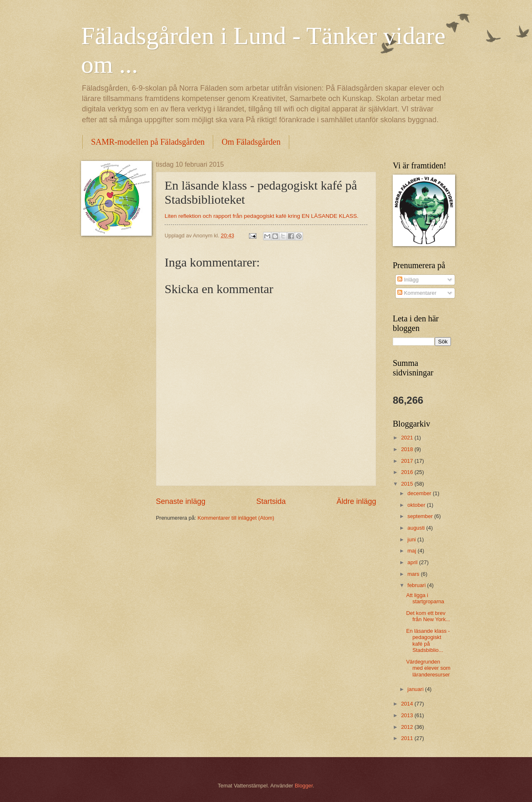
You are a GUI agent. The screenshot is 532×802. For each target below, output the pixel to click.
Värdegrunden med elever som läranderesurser (428, 668)
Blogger (304, 786)
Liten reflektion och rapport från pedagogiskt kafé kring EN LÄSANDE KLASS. (262, 216)
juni (412, 539)
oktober (417, 505)
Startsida (271, 501)
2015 (408, 484)
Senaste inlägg (181, 501)
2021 (408, 438)
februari (417, 585)
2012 (408, 727)
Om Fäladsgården (251, 142)
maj (412, 551)
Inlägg (408, 280)
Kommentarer (417, 293)
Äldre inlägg (356, 501)
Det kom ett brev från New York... (428, 616)
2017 (408, 461)
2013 (408, 715)
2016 (408, 472)
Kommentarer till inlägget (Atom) (236, 518)
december (420, 493)
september (421, 516)
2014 (408, 704)
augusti (417, 528)
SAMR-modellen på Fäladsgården (148, 142)
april (413, 562)
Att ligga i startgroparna (425, 598)
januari (416, 689)
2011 (408, 738)
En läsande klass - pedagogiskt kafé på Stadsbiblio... (428, 640)
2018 (408, 449)
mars (414, 574)
